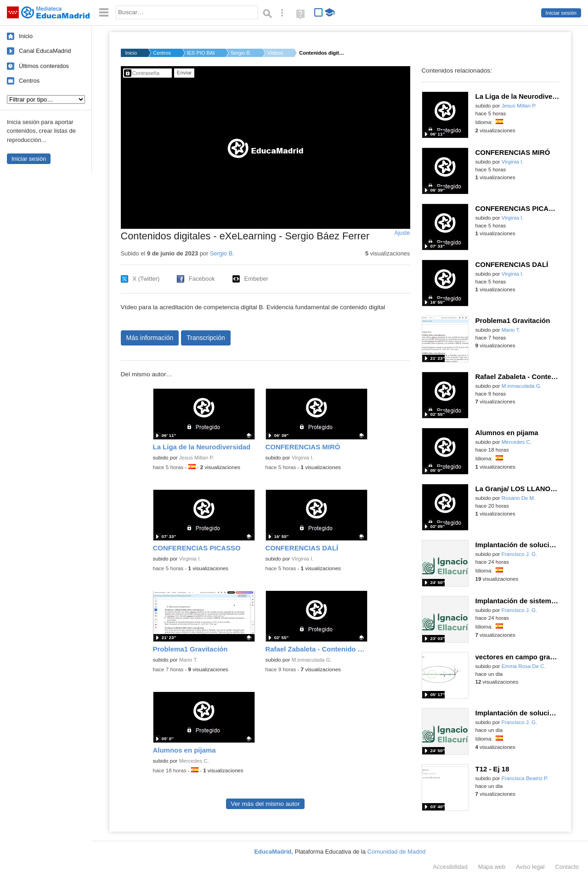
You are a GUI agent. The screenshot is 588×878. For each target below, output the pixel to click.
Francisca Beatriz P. (525, 778)
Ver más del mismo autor (265, 804)
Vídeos (275, 53)
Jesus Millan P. (197, 458)
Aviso (530, 867)
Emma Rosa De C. (524, 666)
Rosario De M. (519, 498)
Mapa (492, 867)
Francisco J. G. (520, 554)
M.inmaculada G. (312, 660)
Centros (29, 81)
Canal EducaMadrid (45, 51)
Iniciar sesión (561, 13)
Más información (150, 338)
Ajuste (402, 233)
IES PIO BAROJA (201, 53)
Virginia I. (303, 458)
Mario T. (189, 660)
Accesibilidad (450, 867)
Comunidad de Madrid (397, 852)
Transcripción (206, 338)
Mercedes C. (194, 761)
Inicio (26, 36)
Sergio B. (241, 53)
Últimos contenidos (44, 66)
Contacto (567, 867)
